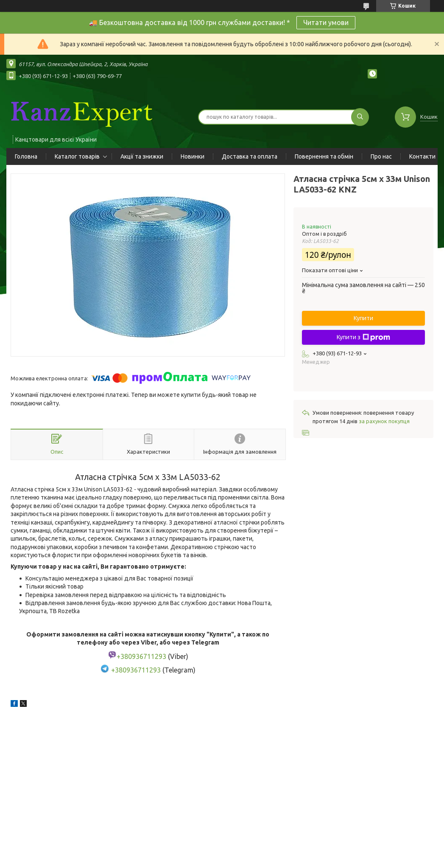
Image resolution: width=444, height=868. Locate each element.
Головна (26, 156)
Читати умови (326, 22)
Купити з (363, 338)
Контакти (422, 156)
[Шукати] (360, 117)
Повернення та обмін (324, 156)
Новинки (193, 156)
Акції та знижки (142, 156)
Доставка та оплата (250, 156)
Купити (363, 318)
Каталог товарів (77, 156)
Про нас (381, 156)
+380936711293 (136, 670)
